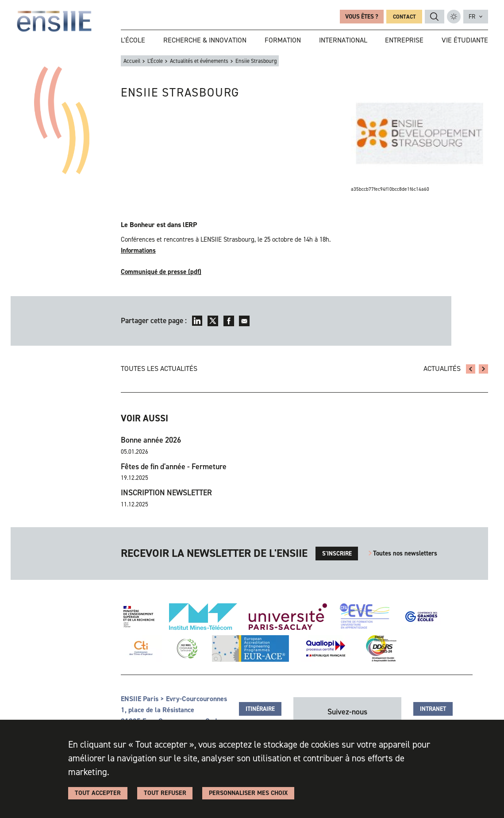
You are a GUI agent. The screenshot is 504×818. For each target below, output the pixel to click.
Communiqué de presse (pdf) (161, 272)
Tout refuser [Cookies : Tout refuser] (165, 793)
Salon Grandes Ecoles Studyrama (483, 369)
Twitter (213, 321)
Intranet (433, 709)
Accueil (132, 61)
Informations (138, 251)
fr (472, 16)
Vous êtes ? (362, 16)
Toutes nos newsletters (405, 553)
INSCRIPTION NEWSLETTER (166, 493)
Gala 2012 (471, 369)
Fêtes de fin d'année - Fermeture (174, 467)
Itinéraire (260, 709)
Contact (404, 17)
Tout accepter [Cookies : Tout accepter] (98, 793)
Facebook (229, 321)
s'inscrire (337, 553)
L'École (155, 61)
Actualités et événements (199, 61)
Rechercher (435, 17)
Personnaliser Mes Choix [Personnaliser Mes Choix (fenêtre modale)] (248, 793)
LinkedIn (197, 321)
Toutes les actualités (159, 368)
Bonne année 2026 (151, 440)
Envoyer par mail (244, 321)
